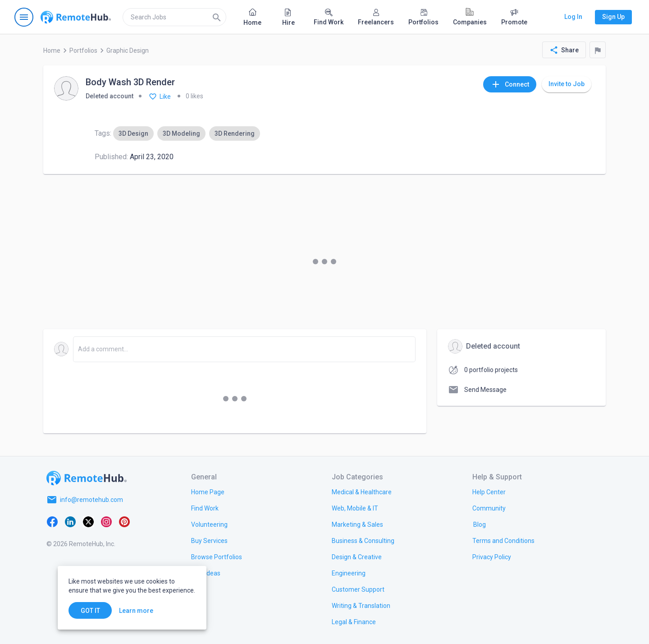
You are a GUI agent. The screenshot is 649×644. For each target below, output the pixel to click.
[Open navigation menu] (24, 17)
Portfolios (83, 51)
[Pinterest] (124, 521)
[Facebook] (52, 521)
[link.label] (489, 492)
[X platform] (88, 521)
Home (52, 51)
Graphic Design (128, 51)
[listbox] (187, 133)
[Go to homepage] (76, 17)
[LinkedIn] (70, 521)
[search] (174, 17)
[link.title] (208, 492)
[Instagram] (106, 521)
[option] (133, 133)
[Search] (217, 17)
